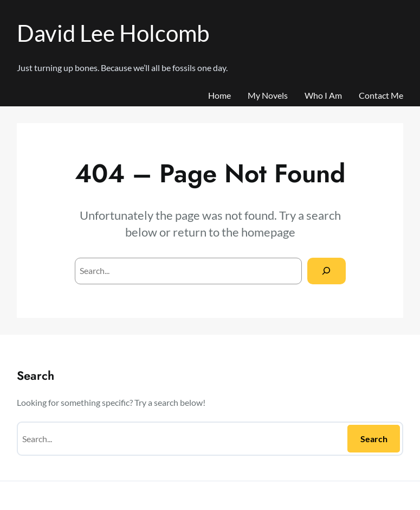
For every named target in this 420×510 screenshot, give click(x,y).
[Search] (327, 271)
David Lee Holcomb (113, 33)
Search (374, 439)
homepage (268, 232)
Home (219, 95)
